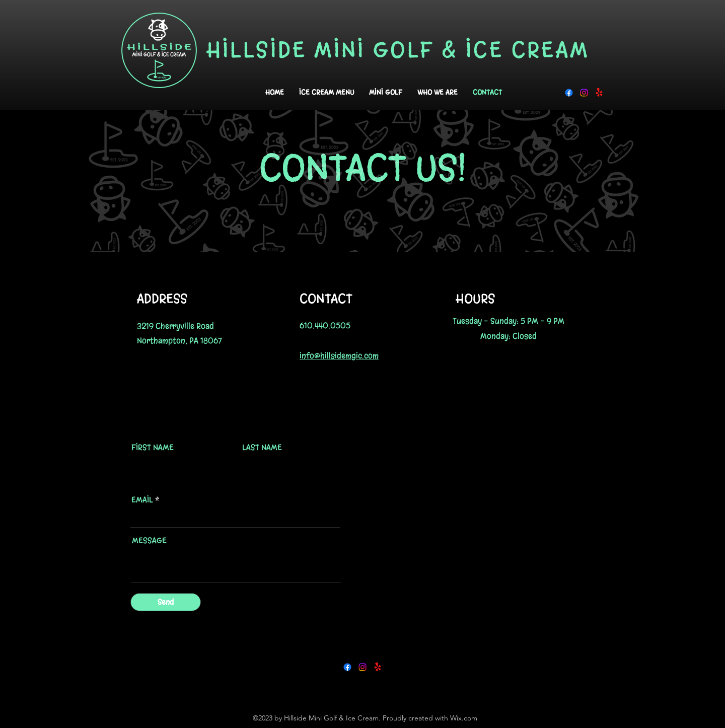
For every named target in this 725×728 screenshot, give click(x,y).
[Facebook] (569, 93)
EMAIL (142, 500)
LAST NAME (262, 448)
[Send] (166, 602)
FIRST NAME (153, 448)
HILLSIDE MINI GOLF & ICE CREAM (398, 50)
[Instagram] (584, 93)
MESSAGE (149, 541)
